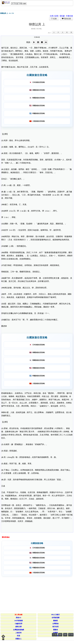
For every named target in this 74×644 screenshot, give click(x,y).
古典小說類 (54, 16)
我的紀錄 (67, 19)
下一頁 (71, 635)
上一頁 (55, 635)
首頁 (60, 635)
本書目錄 (69, 16)
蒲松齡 (62, 16)
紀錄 (55, 19)
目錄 (65, 635)
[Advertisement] (37, 593)
